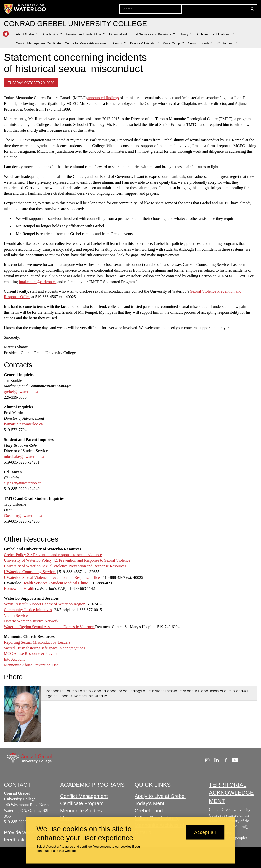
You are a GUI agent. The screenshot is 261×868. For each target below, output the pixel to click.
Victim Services (17, 616)
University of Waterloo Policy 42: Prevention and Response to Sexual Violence (67, 560)
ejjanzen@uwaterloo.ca (23, 483)
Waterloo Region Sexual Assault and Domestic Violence (49, 627)
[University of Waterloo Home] (25, 9)
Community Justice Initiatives (28, 610)
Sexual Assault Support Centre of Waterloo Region (44, 604)
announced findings (103, 98)
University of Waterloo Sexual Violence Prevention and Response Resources (65, 566)
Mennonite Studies (81, 811)
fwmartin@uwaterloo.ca (24, 424)
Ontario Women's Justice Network (32, 621)
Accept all (205, 832)
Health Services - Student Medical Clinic (55, 583)
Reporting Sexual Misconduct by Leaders (38, 642)
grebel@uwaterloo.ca (21, 392)
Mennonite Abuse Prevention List (31, 665)
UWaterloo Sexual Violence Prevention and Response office (52, 577)
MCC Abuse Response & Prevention (33, 654)
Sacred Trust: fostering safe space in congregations (44, 648)
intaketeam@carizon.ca (38, 282)
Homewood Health (19, 589)
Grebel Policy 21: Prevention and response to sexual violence (53, 555)
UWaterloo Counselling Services (30, 572)
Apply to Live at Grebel (160, 796)
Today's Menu (150, 804)
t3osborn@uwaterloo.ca (24, 516)
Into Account (14, 659)
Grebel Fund (149, 811)
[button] (27, 34)
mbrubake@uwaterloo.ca (24, 456)
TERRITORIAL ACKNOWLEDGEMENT (231, 793)
